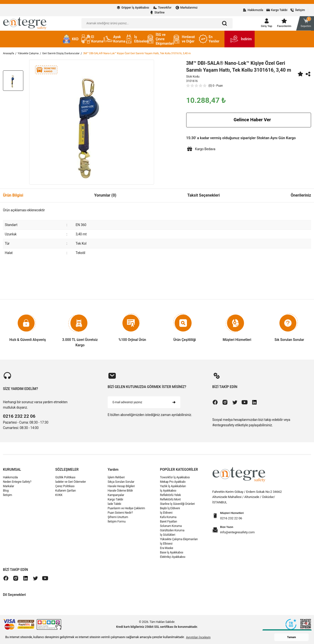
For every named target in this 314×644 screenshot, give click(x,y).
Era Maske (167, 551)
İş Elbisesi (166, 547)
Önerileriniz (301, 198)
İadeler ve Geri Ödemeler (71, 485)
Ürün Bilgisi (13, 198)
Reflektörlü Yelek (170, 498)
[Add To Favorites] (300, 77)
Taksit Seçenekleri (203, 198)
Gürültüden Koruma (172, 533)
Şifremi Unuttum (118, 520)
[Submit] (174, 405)
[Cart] (303, 25)
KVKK (59, 498)
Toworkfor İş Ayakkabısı (175, 480)
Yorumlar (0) (105, 198)
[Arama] (224, 25)
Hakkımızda (10, 480)
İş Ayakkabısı (168, 494)
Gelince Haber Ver (249, 123)
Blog (6, 494)
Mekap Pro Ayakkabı (173, 485)
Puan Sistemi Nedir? (120, 516)
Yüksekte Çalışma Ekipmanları (179, 542)
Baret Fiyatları (169, 524)
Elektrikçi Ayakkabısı (173, 560)
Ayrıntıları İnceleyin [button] (198, 637)
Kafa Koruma (168, 520)
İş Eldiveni (166, 516)
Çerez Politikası (65, 489)
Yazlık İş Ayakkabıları (173, 489)
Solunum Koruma (171, 529)
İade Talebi (114, 507)
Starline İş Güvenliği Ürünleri (177, 507)
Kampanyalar (116, 498)
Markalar (8, 489)
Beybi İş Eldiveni (170, 511)
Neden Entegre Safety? (17, 485)
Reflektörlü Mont (170, 502)
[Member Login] (264, 25)
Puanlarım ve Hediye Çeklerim (126, 511)
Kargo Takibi (115, 502)
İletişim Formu (117, 524)
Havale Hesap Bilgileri (121, 489)
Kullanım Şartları (65, 494)
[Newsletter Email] (144, 405)
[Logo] (25, 25)
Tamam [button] (291, 637)
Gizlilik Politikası (65, 480)
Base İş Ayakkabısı (172, 555)
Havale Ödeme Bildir (120, 494)
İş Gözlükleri (168, 538)
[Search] (157, 25)
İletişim (7, 498)
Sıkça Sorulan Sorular (121, 485)
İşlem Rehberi (116, 480)
